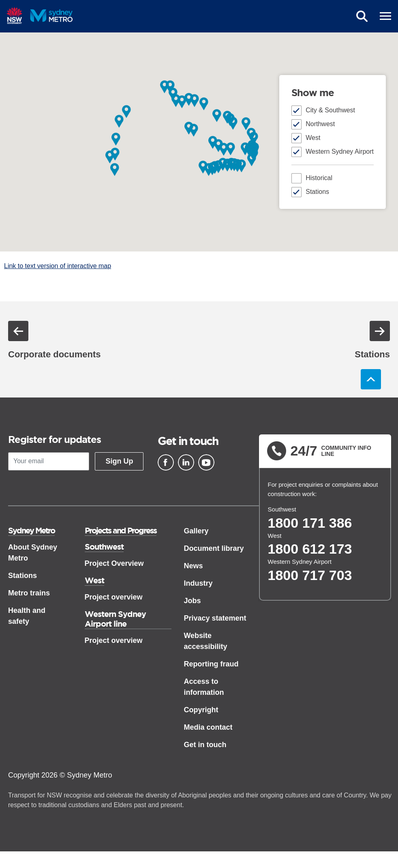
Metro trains (29, 593)
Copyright (201, 710)
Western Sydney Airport (340, 151)
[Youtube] (206, 462)
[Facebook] (166, 462)
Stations (317, 192)
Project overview (114, 597)
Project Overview (114, 563)
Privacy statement (215, 618)
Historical (319, 178)
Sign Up (119, 461)
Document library (214, 548)
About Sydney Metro (33, 553)
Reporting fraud (211, 664)
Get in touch (205, 745)
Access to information (204, 687)
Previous (18, 331)
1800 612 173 (310, 549)
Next (380, 331)
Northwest (320, 124)
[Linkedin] (186, 462)
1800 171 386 (310, 523)
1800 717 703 (310, 575)
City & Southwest (330, 110)
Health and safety (27, 616)
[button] (170, 86)
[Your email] (49, 461)
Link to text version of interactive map (58, 266)
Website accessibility (205, 641)
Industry (198, 583)
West (313, 138)
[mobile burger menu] (385, 16)
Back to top (371, 379)
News (193, 566)
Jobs (192, 601)
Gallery (196, 531)
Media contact (208, 727)
